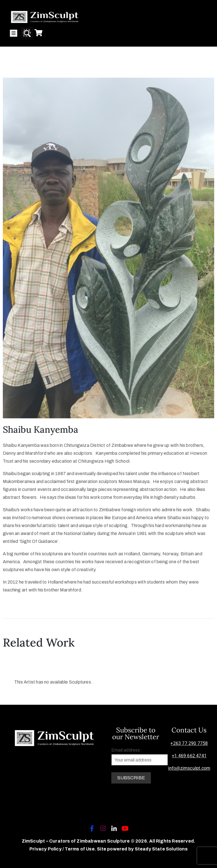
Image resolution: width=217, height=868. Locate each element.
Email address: (140, 757)
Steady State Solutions (161, 849)
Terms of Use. (80, 849)
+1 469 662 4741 (189, 756)
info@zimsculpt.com (189, 768)
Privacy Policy (46, 849)
